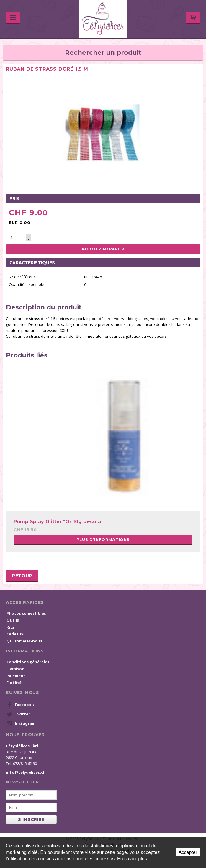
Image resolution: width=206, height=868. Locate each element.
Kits (10, 627)
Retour (22, 576)
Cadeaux (15, 634)
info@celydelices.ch (26, 772)
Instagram (21, 724)
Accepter (188, 852)
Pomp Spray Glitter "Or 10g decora (57, 522)
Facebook (20, 705)
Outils (13, 620)
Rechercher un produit (103, 53)
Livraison (15, 669)
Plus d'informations (103, 539)
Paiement (16, 676)
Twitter (18, 714)
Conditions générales (28, 662)
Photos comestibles (26, 613)
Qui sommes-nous (24, 641)
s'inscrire (31, 819)
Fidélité (14, 683)
